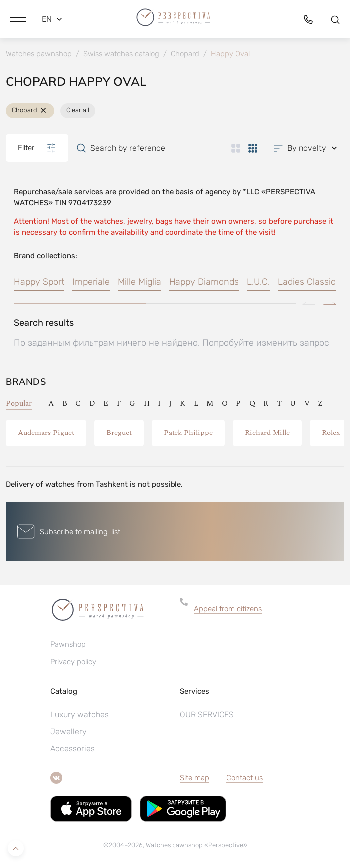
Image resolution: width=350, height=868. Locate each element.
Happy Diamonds (204, 282)
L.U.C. (258, 282)
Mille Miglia (139, 282)
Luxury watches (80, 715)
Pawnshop (68, 644)
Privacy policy (73, 662)
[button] (18, 19)
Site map (195, 778)
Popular (19, 403)
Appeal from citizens (228, 609)
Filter (37, 148)
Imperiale (91, 282)
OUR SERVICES (207, 715)
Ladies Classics (309, 282)
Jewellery (69, 732)
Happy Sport (39, 282)
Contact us (245, 778)
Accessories (73, 749)
